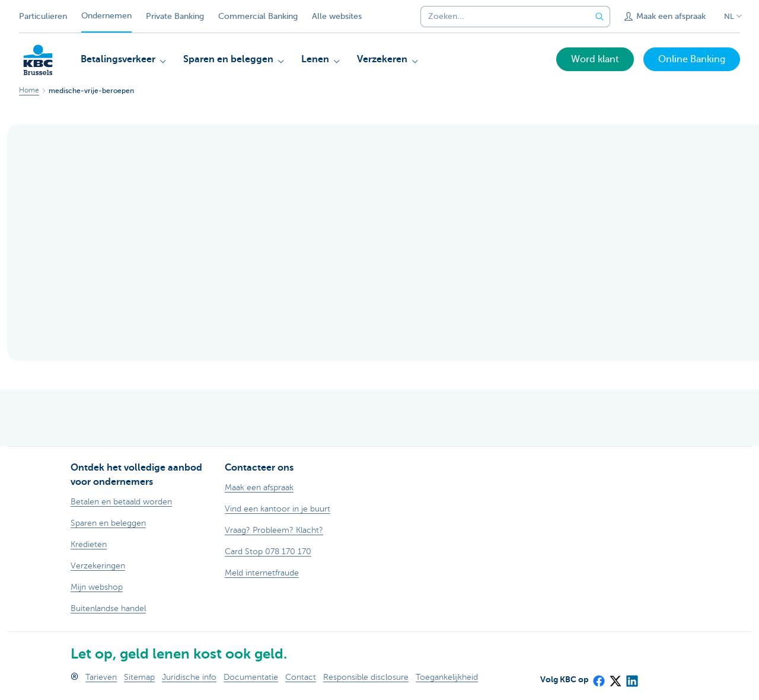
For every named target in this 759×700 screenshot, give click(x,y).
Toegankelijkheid (447, 677)
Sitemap (139, 677)
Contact (301, 677)
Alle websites (337, 16)
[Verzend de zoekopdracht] (599, 17)
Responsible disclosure (366, 677)
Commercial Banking (258, 16)
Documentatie (251, 677)
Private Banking (175, 16)
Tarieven (101, 677)
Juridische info (189, 677)
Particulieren (43, 16)
